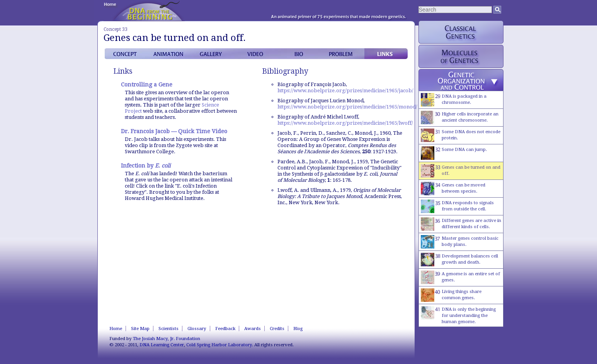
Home (116, 328)
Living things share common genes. (451, 295)
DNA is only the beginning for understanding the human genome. (458, 315)
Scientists (168, 328)
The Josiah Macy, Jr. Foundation (167, 339)
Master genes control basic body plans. (460, 242)
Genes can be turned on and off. (461, 171)
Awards (253, 328)
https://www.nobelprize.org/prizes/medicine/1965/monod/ (347, 107)
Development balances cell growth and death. (459, 260)
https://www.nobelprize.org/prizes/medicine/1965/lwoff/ (345, 123)
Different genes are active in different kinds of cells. (461, 224)
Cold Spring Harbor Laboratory (219, 345)
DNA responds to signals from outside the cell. (457, 206)
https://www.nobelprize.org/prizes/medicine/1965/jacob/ (345, 91)
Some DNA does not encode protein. (461, 135)
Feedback (225, 328)
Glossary (197, 328)
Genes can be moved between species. (453, 189)
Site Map (140, 328)
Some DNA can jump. (454, 153)
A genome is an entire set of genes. (460, 277)
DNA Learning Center (162, 345)
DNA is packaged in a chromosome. (454, 100)
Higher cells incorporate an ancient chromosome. (460, 118)
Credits (277, 328)
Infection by (146, 166)
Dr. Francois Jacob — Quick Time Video (174, 131)
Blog (298, 328)
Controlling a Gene (147, 85)
